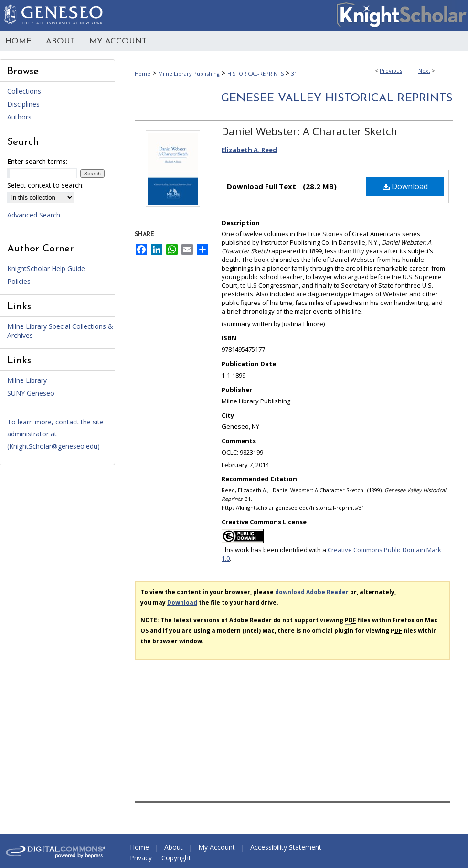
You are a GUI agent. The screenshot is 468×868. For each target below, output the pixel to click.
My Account (217, 847)
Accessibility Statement (286, 847)
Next (424, 71)
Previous (391, 71)
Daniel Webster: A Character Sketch (309, 131)
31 (294, 73)
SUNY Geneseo (31, 393)
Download (405, 186)
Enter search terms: (37, 161)
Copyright (176, 858)
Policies (19, 281)
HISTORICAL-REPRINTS (255, 73)
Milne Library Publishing (189, 73)
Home (143, 73)
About (174, 847)
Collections (24, 91)
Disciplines (23, 104)
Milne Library (27, 380)
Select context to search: (45, 185)
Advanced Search (34, 215)
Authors (19, 117)
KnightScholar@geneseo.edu (53, 446)
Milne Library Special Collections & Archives (60, 331)
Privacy (141, 858)
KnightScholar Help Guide (46, 268)
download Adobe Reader (312, 592)
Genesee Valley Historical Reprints (337, 98)
